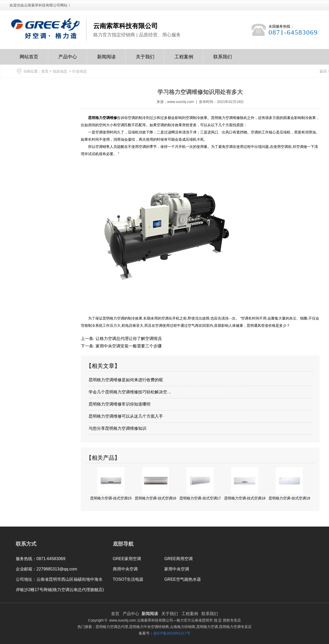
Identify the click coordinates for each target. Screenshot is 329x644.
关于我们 (145, 59)
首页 (45, 71)
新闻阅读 (106, 59)
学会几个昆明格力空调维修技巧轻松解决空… (130, 392)
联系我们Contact (223, 59)
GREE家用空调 (127, 559)
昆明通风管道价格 (261, 325)
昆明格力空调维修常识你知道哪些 (120, 404)
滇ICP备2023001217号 (172, 633)
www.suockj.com (181, 102)
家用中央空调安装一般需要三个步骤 (128, 346)
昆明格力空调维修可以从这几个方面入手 (126, 416)
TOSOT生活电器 (128, 579)
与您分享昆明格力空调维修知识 (118, 428)
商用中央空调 (125, 569)
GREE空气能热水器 (182, 579)
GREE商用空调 (178, 559)
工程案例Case (184, 59)
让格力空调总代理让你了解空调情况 (128, 339)
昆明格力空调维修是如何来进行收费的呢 (126, 380)
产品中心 (68, 59)
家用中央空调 (177, 569)
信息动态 (60, 71)
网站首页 (29, 59)
